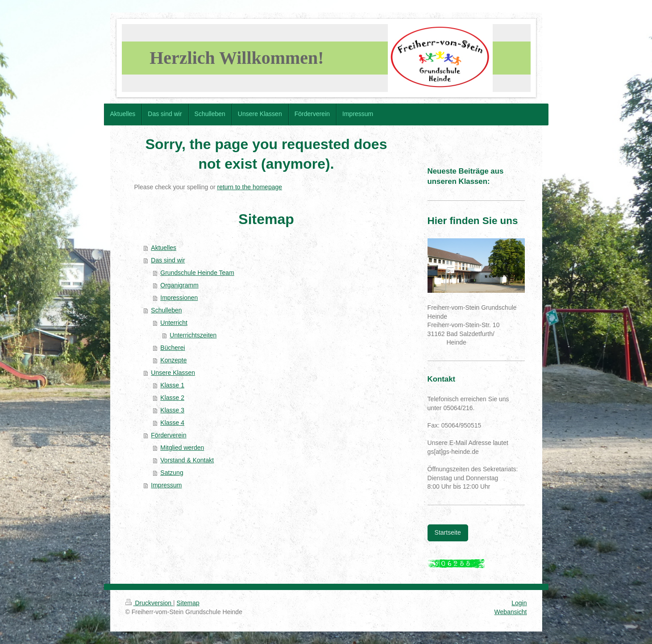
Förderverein (168, 435)
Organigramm (179, 285)
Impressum (166, 485)
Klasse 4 (172, 423)
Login (519, 603)
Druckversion (149, 603)
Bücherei (172, 348)
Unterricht (174, 323)
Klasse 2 (172, 398)
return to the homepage (250, 187)
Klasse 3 (172, 410)
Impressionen (179, 298)
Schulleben (166, 310)
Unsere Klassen (173, 373)
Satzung (172, 473)
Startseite (448, 532)
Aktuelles (164, 248)
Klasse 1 (172, 385)
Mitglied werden (182, 448)
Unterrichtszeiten (193, 335)
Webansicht (511, 612)
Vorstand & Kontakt (187, 460)
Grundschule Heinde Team (197, 273)
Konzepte (173, 360)
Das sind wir (168, 260)
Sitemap (188, 603)
